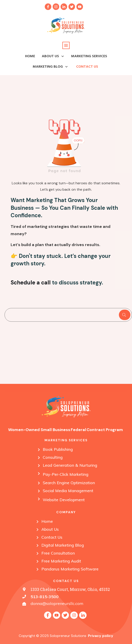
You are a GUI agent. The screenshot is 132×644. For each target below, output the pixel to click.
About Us (50, 529)
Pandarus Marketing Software (70, 569)
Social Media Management (68, 491)
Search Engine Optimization (69, 483)
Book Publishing (58, 449)
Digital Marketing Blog (63, 545)
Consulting (53, 457)
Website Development (64, 500)
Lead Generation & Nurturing (70, 465)
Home (47, 521)
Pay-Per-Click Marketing (66, 474)
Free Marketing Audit (61, 561)
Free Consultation (58, 553)
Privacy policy (101, 636)
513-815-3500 (45, 597)
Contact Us (52, 537)
